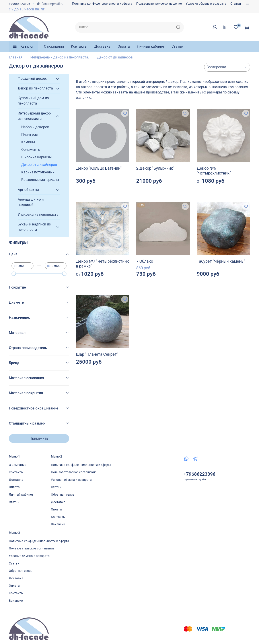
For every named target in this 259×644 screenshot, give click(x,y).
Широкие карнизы (36, 157)
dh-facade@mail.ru (50, 4)
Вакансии (58, 524)
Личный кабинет (151, 46)
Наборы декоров (35, 127)
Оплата (124, 46)
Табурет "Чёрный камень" (221, 261)
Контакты (79, 46)
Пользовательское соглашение (159, 4)
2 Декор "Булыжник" (155, 168)
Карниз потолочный (38, 172)
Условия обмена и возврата (206, 4)
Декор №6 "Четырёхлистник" (214, 171)
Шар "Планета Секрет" (97, 354)
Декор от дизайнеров (39, 165)
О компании (54, 46)
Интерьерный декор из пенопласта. (60, 57)
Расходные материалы (40, 180)
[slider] (14, 274)
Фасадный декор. (32, 79)
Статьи (236, 4)
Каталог (23, 47)
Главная (16, 57)
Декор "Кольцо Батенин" (99, 168)
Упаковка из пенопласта (38, 214)
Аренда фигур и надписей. (31, 202)
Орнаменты (31, 150)
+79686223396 (19, 4)
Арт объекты (28, 190)
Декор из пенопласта (35, 88)
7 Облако (145, 261)
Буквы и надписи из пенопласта (34, 227)
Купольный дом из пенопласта (33, 101)
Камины (28, 142)
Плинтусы (29, 135)
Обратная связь (63, 495)
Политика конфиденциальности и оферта (102, 4)
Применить (39, 438)
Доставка (102, 46)
